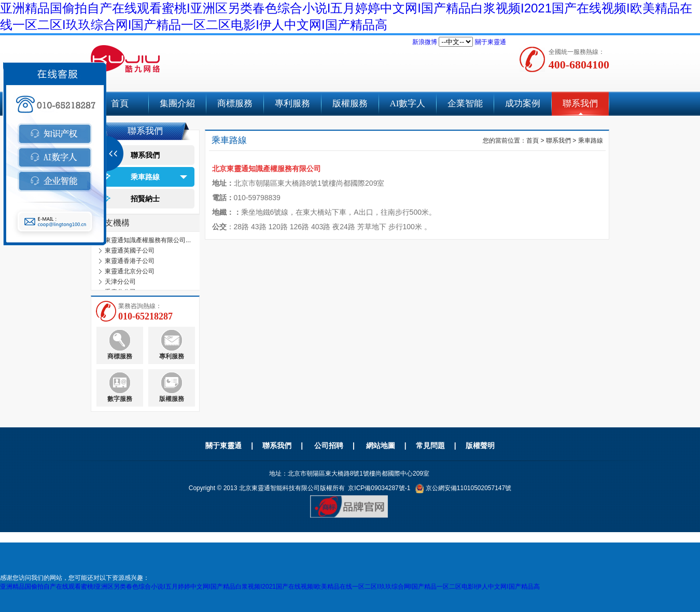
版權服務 (350, 103)
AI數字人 (408, 103)
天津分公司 (120, 282)
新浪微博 (425, 42)
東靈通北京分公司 (130, 271)
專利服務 (292, 103)
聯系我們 (580, 103)
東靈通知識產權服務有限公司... (148, 240)
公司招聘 (329, 446)
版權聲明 (480, 446)
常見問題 (430, 446)
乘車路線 (145, 177)
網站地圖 (381, 446)
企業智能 (465, 103)
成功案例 (523, 103)
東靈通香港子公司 (130, 261)
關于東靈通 (491, 42)
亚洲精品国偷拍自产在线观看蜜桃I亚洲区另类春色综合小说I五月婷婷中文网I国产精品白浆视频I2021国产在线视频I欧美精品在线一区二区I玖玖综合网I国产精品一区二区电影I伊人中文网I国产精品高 (270, 587)
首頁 (533, 141)
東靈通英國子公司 (130, 251)
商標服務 (235, 103)
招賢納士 (145, 199)
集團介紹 (177, 103)
